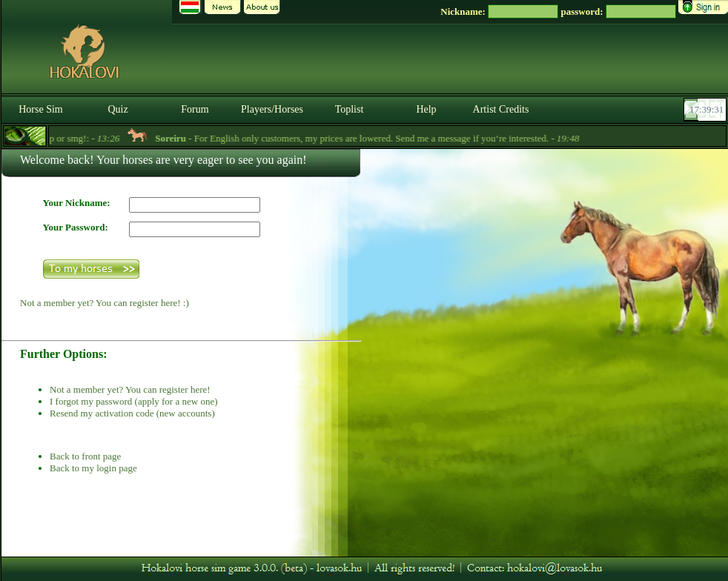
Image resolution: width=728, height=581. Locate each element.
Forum (195, 109)
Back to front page (85, 456)
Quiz (118, 109)
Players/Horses (272, 109)
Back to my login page (93, 468)
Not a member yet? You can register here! (130, 389)
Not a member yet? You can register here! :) (105, 303)
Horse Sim (41, 109)
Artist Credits (501, 109)
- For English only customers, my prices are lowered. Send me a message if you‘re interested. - (379, 138)
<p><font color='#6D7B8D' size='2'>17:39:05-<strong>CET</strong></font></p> (707, 110)
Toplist (350, 109)
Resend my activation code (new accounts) (132, 413)
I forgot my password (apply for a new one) (133, 401)
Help (426, 109)
